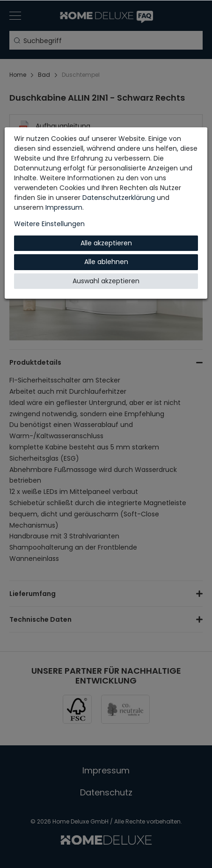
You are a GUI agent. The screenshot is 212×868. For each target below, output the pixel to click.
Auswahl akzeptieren (106, 281)
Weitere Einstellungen (49, 224)
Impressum (64, 207)
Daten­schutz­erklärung (119, 198)
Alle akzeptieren (106, 243)
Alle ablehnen (106, 262)
